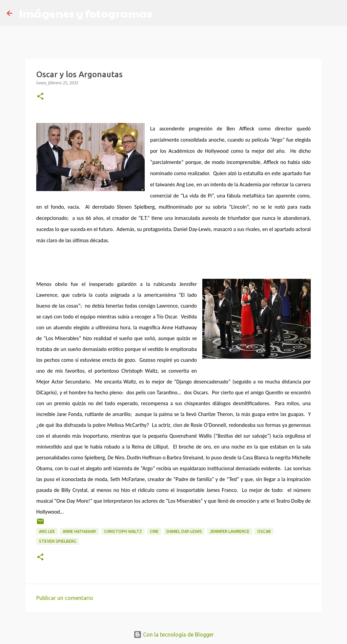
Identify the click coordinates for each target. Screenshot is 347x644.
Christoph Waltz (123, 531)
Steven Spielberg (58, 541)
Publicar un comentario (65, 598)
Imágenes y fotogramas (86, 13)
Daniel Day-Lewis (184, 531)
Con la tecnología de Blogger (174, 635)
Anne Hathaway (79, 531)
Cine (154, 531)
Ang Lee (47, 531)
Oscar (264, 531)
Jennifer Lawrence (230, 531)
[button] (40, 97)
